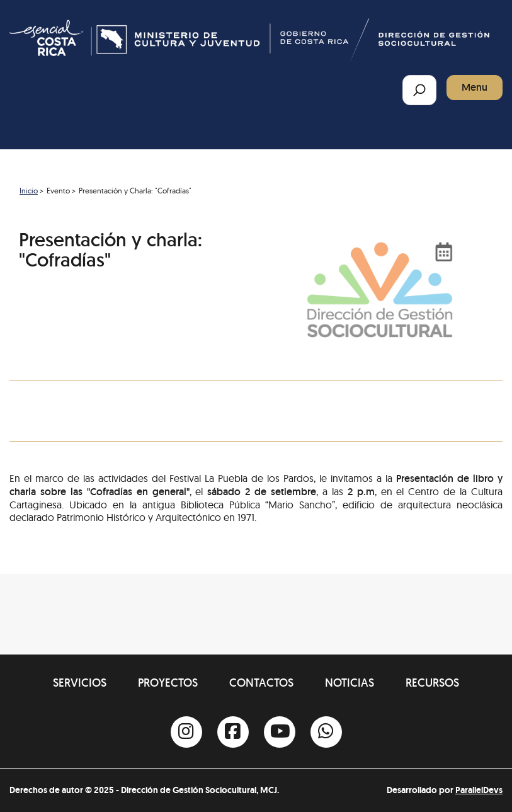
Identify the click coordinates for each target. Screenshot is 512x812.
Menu (475, 87)
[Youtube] (280, 732)
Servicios (80, 683)
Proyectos (168, 683)
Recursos (432, 683)
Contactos (261, 683)
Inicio (29, 191)
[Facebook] (233, 732)
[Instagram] (186, 732)
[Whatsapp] (326, 732)
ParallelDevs (479, 790)
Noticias (350, 683)
